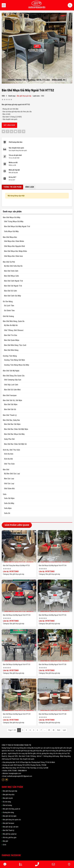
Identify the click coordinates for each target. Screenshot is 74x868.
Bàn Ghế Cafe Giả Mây (13, 296)
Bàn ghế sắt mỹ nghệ (11, 371)
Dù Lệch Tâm (9, 306)
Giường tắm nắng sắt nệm (15, 360)
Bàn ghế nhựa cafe (11, 276)
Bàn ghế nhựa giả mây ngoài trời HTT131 (17, 664)
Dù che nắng (8, 302)
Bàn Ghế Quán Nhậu (12, 340)
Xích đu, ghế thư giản (11, 450)
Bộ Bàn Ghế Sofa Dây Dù (13, 266)
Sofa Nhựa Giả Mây (11, 231)
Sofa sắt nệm (9, 498)
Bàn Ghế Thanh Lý (10, 415)
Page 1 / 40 (12, 730)
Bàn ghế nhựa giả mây (12, 217)
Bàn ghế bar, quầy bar (11, 420)
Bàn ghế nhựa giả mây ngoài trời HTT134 (53, 565)
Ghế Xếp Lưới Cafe (11, 385)
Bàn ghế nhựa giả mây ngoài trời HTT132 (53, 615)
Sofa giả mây (9, 503)
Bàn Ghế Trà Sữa (11, 335)
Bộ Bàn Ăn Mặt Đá (11, 325)
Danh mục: (12, 96)
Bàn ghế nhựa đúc (10, 237)
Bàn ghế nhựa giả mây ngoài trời (17, 226)
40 (54, 730)
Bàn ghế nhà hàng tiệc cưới (15, 345)
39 (49, 730)
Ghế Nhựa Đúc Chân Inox (13, 256)
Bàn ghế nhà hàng (11, 350)
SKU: (3, 96)
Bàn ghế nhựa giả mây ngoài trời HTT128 (53, 714)
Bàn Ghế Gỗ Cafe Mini (12, 390)
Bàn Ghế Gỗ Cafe (11, 291)
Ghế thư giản (9, 464)
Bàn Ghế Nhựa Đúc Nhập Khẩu (16, 251)
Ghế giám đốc (9, 489)
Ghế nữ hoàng (8, 316)
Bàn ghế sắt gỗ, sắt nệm (12, 400)
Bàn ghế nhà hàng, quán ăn (14, 321)
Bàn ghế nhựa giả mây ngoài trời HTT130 (53, 664)
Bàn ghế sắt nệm (11, 404)
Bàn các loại (9, 479)
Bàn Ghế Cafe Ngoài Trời (14, 281)
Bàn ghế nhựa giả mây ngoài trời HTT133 (17, 615)
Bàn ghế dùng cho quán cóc (14, 376)
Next (59, 730)
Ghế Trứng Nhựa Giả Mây (14, 221)
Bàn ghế (6, 470)
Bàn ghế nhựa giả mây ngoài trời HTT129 (17, 714)
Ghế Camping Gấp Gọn (13, 380)
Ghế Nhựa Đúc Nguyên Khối (15, 246)
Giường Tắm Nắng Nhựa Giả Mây (17, 365)
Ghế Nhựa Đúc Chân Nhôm (14, 241)
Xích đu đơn (9, 454)
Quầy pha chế (9, 439)
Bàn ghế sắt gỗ (10, 409)
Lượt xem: (36, 96)
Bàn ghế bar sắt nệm (12, 424)
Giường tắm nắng (10, 356)
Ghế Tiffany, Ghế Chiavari (14, 330)
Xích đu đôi (8, 459)
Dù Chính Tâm (9, 311)
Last (64, 730)
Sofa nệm (8, 508)
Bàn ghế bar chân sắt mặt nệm (16, 429)
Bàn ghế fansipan (10, 395)
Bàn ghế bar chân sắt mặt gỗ (15, 444)
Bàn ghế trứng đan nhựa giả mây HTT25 (16, 565)
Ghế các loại (9, 484)
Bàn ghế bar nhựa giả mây (14, 434)
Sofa (5, 494)
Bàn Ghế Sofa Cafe (11, 271)
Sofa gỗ (7, 513)
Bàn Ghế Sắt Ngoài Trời (13, 286)
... (45, 730)
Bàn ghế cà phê (9, 262)
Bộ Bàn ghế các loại (12, 474)
